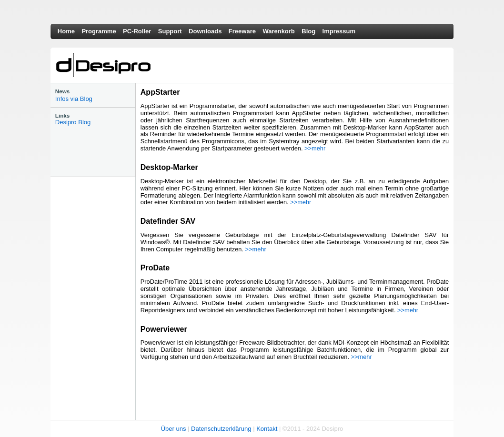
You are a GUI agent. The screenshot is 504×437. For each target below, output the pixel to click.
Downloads (205, 31)
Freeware (242, 31)
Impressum (339, 31)
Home (66, 31)
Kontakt (267, 429)
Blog (308, 31)
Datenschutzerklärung (221, 429)
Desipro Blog (73, 122)
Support (170, 31)
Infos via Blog (74, 99)
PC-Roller (137, 31)
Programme (99, 31)
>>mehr (315, 148)
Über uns (174, 429)
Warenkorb (278, 31)
